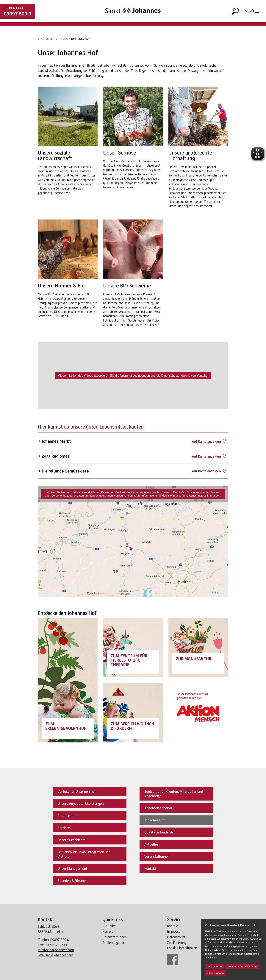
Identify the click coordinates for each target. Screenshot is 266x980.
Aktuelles (109, 926)
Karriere (108, 931)
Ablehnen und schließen (242, 967)
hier (219, 954)
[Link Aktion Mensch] (198, 713)
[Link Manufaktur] (198, 647)
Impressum (175, 931)
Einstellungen (216, 973)
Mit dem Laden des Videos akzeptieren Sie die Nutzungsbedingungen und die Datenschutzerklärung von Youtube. (133, 376)
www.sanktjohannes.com (55, 955)
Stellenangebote (114, 943)
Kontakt (173, 926)
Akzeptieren (215, 967)
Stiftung (62, 39)
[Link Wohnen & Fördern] (133, 713)
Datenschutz (176, 937)
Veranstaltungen (115, 937)
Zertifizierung (177, 943)
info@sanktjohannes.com (56, 950)
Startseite (45, 39)
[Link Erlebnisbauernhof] (68, 680)
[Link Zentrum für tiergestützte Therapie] (133, 647)
